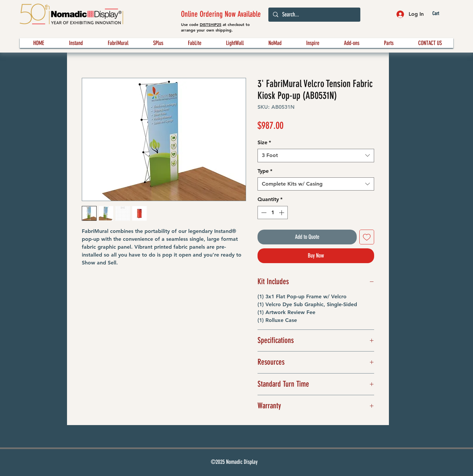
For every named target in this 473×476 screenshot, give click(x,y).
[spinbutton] (273, 213)
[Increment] (282, 213)
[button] (441, 14)
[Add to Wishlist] (367, 237)
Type (265, 171)
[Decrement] (263, 213)
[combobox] (316, 155)
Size (264, 142)
